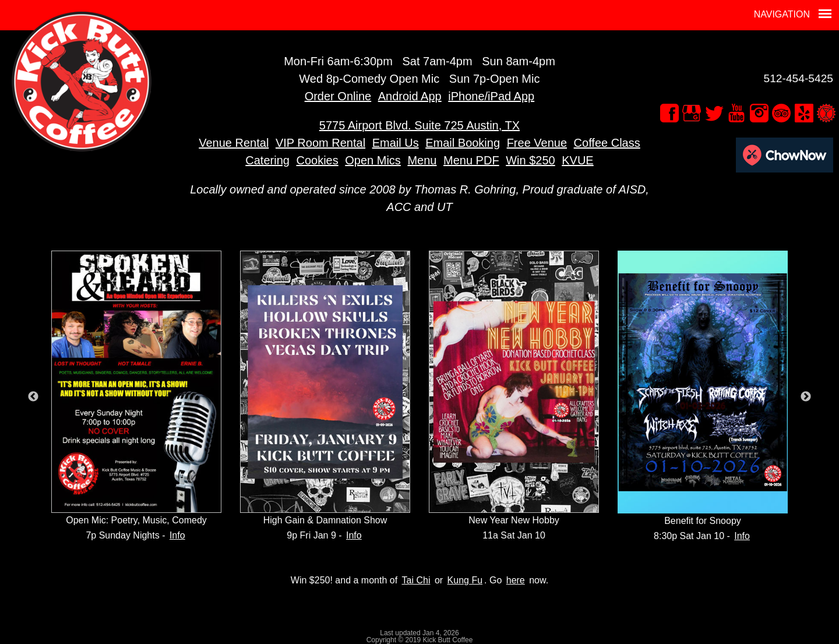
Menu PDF (471, 160)
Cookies (317, 160)
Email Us (396, 143)
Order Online (338, 96)
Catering (267, 160)
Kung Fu (465, 580)
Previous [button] (33, 397)
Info (177, 535)
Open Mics (373, 160)
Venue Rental (234, 143)
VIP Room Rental (320, 143)
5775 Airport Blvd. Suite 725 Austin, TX (419, 125)
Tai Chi (416, 580)
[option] (136, 397)
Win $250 (530, 160)
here (516, 580)
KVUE (577, 160)
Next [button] (806, 397)
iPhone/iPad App (491, 96)
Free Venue (537, 143)
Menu (422, 160)
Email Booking (463, 143)
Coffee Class (607, 143)
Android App (410, 96)
